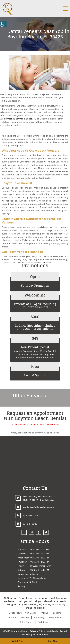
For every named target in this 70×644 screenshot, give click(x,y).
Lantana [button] (57, 613)
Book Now (53, 641)
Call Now (17, 641)
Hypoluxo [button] (45, 613)
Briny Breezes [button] (27, 622)
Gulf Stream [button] (44, 622)
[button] (35, 281)
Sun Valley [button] (39, 617)
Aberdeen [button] (25, 617)
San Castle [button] (31, 613)
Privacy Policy (38, 631)
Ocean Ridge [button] (15, 613)
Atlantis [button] (12, 617)
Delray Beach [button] (55, 617)
